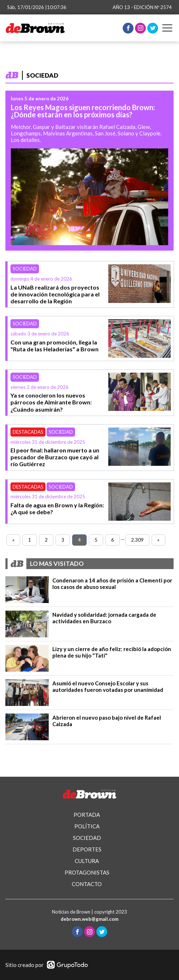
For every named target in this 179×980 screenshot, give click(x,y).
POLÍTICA (87, 826)
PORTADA (87, 815)
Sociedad (25, 269)
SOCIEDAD (87, 838)
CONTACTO (87, 884)
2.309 (137, 540)
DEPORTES (87, 849)
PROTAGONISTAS (87, 872)
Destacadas (28, 432)
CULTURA (87, 861)
